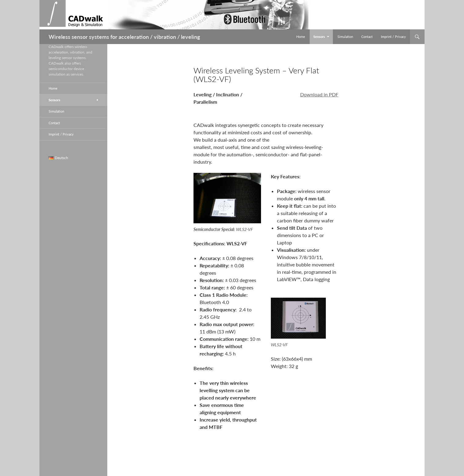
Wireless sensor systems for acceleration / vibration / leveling (124, 37)
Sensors (319, 37)
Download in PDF (319, 94)
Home (301, 37)
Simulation (345, 37)
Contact (367, 37)
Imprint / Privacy (393, 37)
